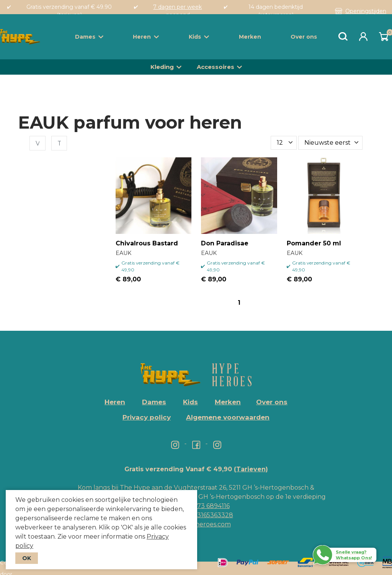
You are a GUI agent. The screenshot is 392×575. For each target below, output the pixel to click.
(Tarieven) (251, 469)
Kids (199, 37)
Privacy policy (147, 417)
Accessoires (216, 67)
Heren (146, 37)
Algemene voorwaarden (228, 417)
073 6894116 (211, 506)
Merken (250, 37)
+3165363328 (213, 515)
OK (27, 558)
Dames (89, 37)
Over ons (304, 37)
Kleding (162, 67)
